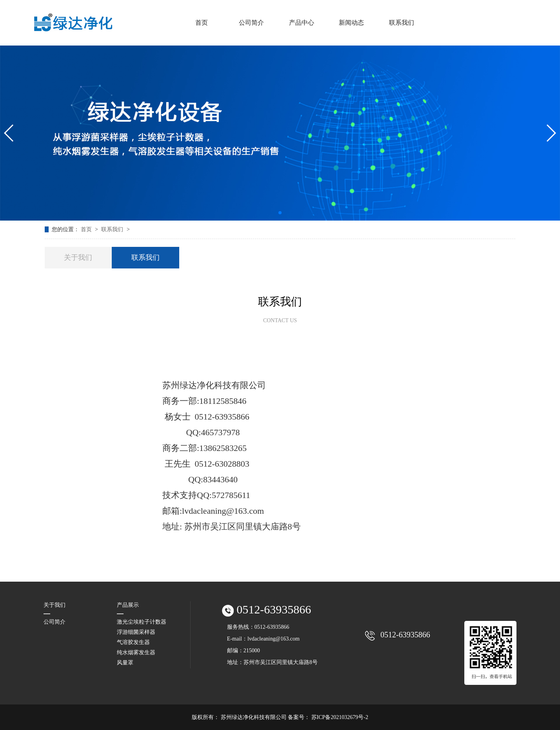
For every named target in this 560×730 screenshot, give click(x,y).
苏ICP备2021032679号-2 (340, 717)
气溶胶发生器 (133, 642)
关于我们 (78, 257)
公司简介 (55, 622)
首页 (87, 229)
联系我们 (113, 229)
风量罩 (125, 663)
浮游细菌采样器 (136, 632)
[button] (280, 213)
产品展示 (128, 605)
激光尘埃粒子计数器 (142, 622)
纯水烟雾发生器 (136, 652)
